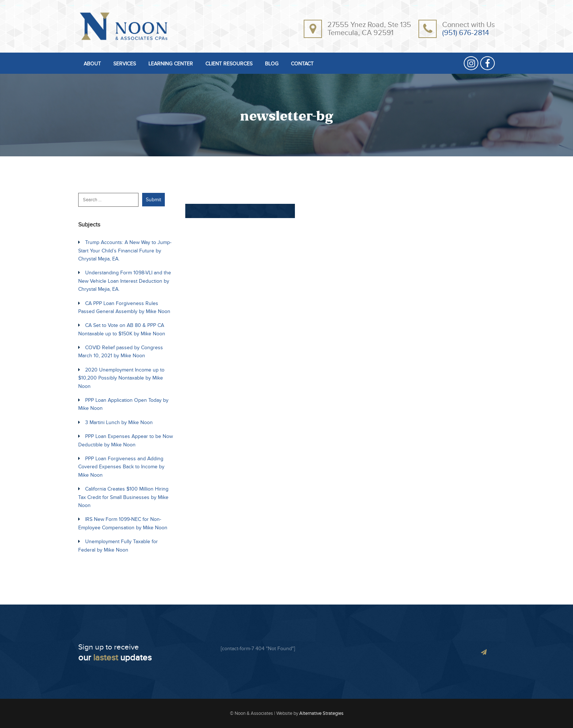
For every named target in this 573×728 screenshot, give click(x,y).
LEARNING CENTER (171, 64)
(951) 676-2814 (466, 33)
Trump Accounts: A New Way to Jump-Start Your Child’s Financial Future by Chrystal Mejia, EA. (125, 251)
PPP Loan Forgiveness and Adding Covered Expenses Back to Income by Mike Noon (121, 467)
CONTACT (302, 64)
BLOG (272, 64)
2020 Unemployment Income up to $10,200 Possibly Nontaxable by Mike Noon (121, 378)
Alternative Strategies (321, 713)
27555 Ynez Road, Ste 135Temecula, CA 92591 (369, 29)
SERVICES (125, 64)
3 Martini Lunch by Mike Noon (119, 422)
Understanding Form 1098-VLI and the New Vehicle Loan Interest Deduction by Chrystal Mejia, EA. (125, 281)
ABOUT (92, 64)
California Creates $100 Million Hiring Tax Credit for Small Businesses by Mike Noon (123, 497)
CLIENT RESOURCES (229, 64)
